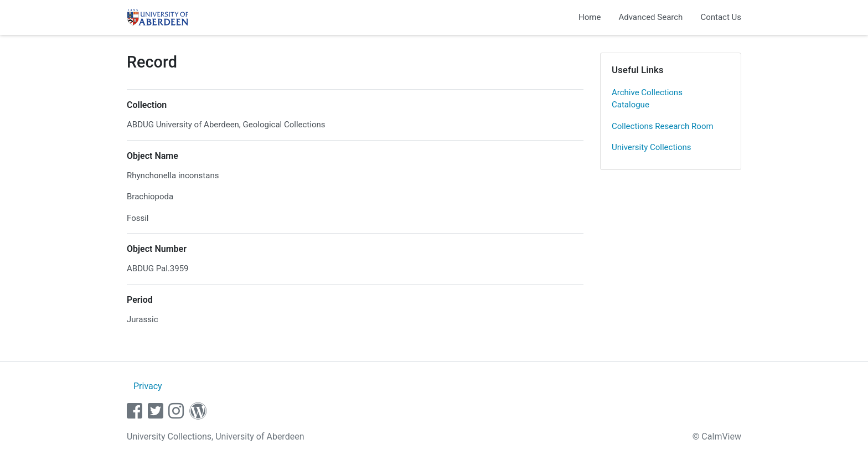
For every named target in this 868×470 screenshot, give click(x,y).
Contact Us (721, 17)
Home (590, 17)
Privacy (148, 386)
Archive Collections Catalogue (647, 99)
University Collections (652, 147)
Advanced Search (650, 17)
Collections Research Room (663, 126)
